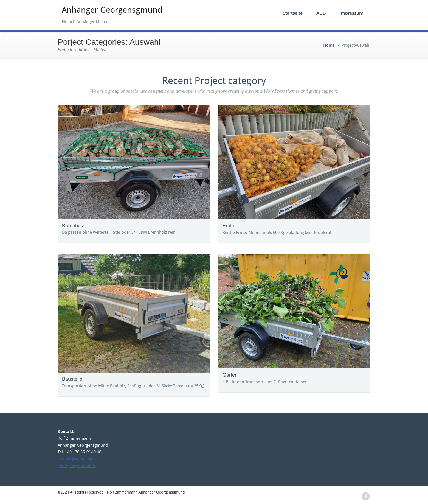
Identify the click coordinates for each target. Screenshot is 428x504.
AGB (321, 13)
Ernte (228, 226)
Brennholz (73, 226)
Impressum (351, 13)
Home (329, 45)
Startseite (293, 13)
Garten (230, 375)
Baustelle (72, 379)
